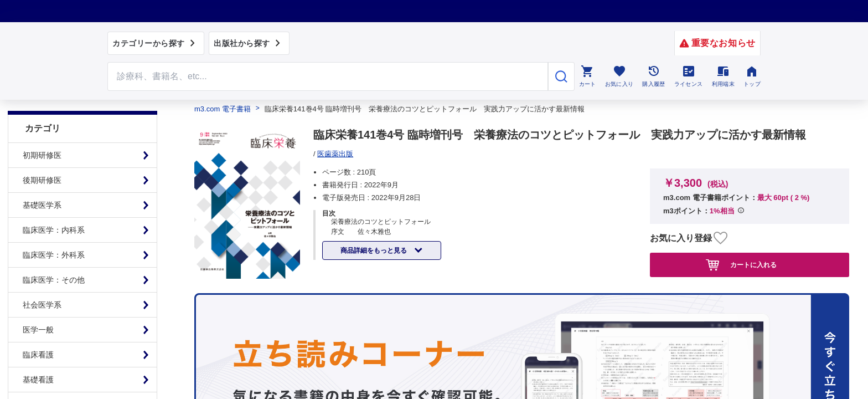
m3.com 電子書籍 (223, 109)
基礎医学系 (42, 205)
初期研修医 (42, 155)
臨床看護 (38, 355)
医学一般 (38, 330)
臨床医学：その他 (54, 280)
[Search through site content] (328, 76)
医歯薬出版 (335, 154)
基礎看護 (38, 380)
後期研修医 (42, 180)
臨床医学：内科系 (54, 230)
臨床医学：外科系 (54, 255)
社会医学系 (42, 305)
